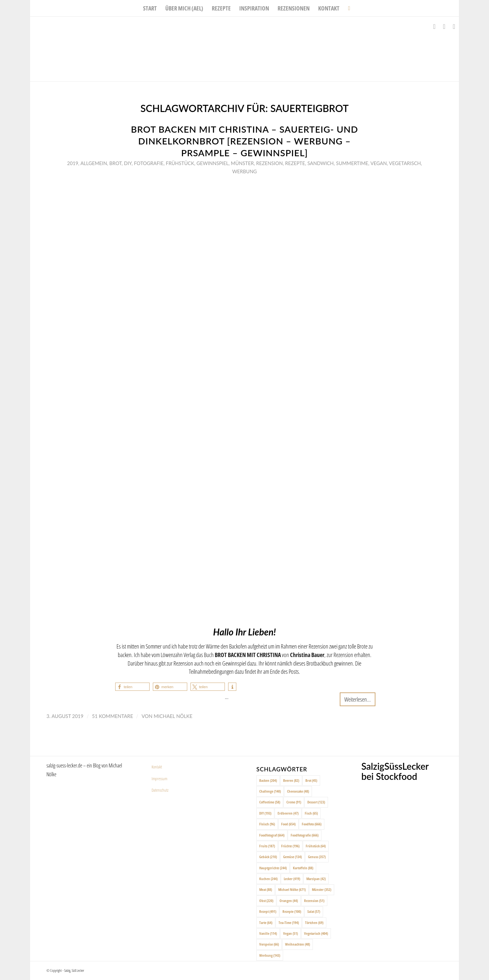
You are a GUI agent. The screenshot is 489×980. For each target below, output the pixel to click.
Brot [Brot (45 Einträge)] (311, 780)
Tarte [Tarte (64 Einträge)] (266, 923)
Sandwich (320, 163)
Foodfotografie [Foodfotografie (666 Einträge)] (305, 835)
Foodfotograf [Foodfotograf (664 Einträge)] (272, 835)
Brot (116, 163)
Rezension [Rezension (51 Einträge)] (314, 901)
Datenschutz (160, 790)
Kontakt (157, 767)
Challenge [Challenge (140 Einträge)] (270, 791)
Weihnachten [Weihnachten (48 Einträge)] (298, 944)
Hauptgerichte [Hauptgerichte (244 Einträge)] (273, 868)
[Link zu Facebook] (434, 27)
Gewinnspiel (212, 163)
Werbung (244, 171)
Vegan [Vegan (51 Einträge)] (290, 933)
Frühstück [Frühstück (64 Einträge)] (316, 846)
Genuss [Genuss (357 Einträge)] (317, 857)
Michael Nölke (173, 716)
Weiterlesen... (358, 699)
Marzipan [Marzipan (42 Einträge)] (316, 879)
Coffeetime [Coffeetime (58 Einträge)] (270, 802)
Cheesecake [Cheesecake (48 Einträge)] (298, 791)
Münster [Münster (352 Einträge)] (322, 889)
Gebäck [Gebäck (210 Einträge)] (268, 857)
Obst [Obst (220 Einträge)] (266, 901)
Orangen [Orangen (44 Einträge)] (289, 901)
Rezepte (295, 163)
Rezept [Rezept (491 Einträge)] (268, 911)
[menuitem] (150, 8)
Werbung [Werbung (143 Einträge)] (270, 955)
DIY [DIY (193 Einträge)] (265, 813)
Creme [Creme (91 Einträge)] (294, 802)
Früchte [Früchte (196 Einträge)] (290, 846)
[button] (132, 687)
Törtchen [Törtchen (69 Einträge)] (314, 923)
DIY (128, 163)
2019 (73, 163)
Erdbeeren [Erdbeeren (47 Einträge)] (288, 813)
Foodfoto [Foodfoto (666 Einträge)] (312, 824)
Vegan (379, 163)
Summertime (352, 163)
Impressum (159, 779)
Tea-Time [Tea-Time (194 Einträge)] (289, 923)
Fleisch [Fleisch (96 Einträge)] (267, 824)
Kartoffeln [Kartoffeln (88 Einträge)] (303, 868)
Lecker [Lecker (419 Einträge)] (292, 879)
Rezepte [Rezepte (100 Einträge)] (292, 911)
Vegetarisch (405, 163)
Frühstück (180, 163)
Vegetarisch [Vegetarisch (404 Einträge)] (316, 933)
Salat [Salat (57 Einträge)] (314, 911)
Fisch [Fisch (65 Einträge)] (311, 813)
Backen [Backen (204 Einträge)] (268, 780)
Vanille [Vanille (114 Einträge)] (268, 933)
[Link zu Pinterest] (454, 27)
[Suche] (347, 8)
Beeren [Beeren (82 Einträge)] (291, 780)
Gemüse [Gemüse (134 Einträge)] (292, 857)
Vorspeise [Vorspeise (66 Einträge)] (269, 944)
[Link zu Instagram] (444, 27)
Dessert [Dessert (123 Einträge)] (316, 802)
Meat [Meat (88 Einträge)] (266, 889)
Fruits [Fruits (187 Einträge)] (267, 846)
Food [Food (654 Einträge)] (288, 824)
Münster (242, 163)
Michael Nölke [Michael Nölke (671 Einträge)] (292, 889)
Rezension (270, 163)
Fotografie (149, 163)
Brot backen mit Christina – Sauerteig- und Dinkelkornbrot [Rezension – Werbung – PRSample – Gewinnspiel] (244, 141)
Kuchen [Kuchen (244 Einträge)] (268, 879)
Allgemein (94, 163)
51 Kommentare (113, 716)
